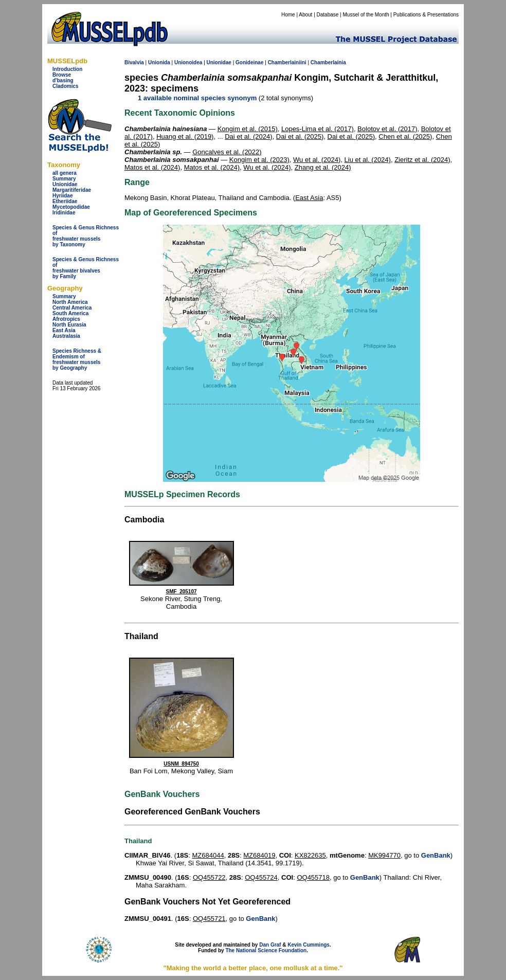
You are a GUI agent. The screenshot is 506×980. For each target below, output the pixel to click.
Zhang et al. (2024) (323, 167)
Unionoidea (188, 62)
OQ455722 (209, 877)
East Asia (64, 330)
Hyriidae (62, 196)
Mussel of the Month (366, 15)
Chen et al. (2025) (405, 137)
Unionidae (65, 184)
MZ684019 (259, 855)
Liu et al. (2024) (368, 160)
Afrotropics (66, 319)
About (305, 15)
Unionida (159, 62)
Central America (72, 308)
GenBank (436, 855)
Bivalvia (134, 62)
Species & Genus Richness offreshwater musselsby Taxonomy (86, 236)
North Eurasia (69, 325)
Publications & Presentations (426, 15)
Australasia (66, 336)
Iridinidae (64, 213)
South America (70, 313)
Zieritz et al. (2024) (422, 160)
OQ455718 (313, 877)
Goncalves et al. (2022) (227, 152)
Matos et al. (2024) (152, 167)
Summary (64, 179)
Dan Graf (270, 945)
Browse (62, 75)
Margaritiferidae (72, 190)
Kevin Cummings (309, 945)
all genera (65, 173)
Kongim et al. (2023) (259, 160)
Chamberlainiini (287, 62)
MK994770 (384, 855)
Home (288, 15)
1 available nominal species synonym (197, 98)
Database (328, 15)
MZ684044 (208, 855)
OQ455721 (209, 919)
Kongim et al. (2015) (248, 129)
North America (70, 302)
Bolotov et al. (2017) (387, 129)
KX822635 (310, 855)
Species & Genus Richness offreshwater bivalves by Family (86, 268)
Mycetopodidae (71, 207)
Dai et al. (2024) (249, 137)
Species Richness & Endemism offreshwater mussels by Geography (77, 359)
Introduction (67, 69)
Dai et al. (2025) (300, 137)
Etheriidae (65, 201)
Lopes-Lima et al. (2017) (318, 129)
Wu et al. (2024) (317, 160)
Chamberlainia (328, 62)
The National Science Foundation (266, 950)
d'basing (63, 80)
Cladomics (66, 86)
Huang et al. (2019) (185, 137)
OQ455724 (261, 877)
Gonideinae (249, 62)
